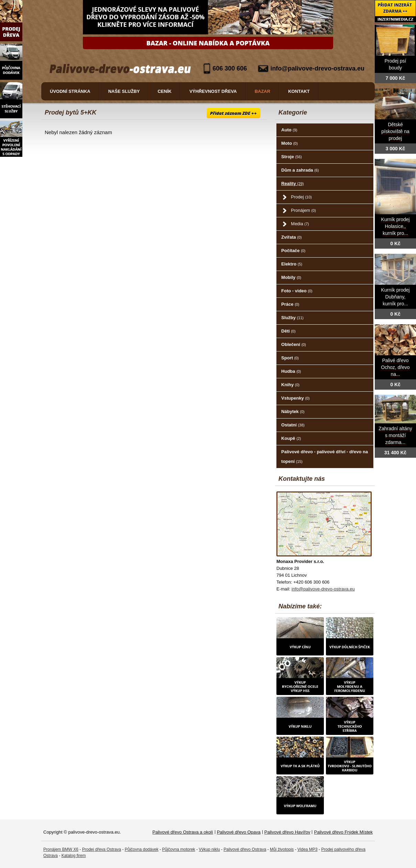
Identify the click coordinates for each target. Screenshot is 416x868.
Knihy (290, 385)
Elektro (292, 264)
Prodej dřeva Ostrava (102, 849)
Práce (290, 304)
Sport (290, 358)
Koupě (291, 438)
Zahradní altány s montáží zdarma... (395, 436)
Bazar (263, 91)
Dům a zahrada (300, 170)
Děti (288, 331)
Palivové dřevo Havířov (287, 832)
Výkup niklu (209, 849)
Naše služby (124, 91)
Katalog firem (74, 856)
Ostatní (293, 425)
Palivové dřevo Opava (239, 832)
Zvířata (291, 237)
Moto (289, 143)
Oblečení (294, 344)
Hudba (291, 371)
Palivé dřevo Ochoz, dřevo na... (395, 367)
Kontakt (299, 91)
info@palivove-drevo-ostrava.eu (317, 68)
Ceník (164, 91)
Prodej (301, 197)
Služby (292, 318)
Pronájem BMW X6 (61, 849)
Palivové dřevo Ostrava (245, 849)
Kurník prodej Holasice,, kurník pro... (395, 226)
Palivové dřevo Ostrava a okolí (183, 832)
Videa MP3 (307, 849)
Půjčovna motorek (179, 849)
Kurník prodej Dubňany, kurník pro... (395, 297)
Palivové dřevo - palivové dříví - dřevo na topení (325, 457)
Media (300, 224)
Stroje (292, 157)
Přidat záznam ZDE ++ (233, 113)
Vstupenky (295, 398)
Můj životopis (282, 849)
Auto (289, 130)
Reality (293, 183)
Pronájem (303, 210)
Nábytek (293, 411)
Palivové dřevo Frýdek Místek (343, 832)
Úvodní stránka (70, 91)
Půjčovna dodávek (142, 849)
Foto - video (297, 291)
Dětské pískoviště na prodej (395, 132)
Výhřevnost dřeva (213, 91)
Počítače (293, 251)
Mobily (291, 277)
